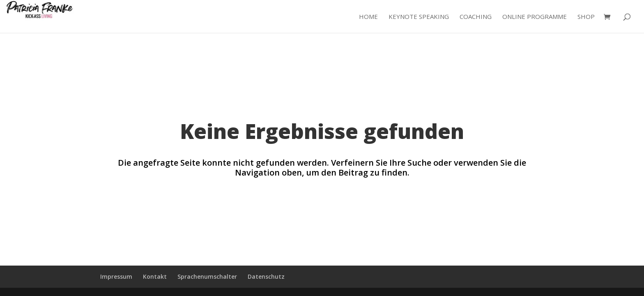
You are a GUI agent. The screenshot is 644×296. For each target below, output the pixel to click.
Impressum (116, 276)
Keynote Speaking (419, 17)
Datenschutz (266, 276)
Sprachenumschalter (207, 276)
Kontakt (155, 276)
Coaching (476, 17)
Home (368, 17)
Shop (586, 17)
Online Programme (535, 17)
